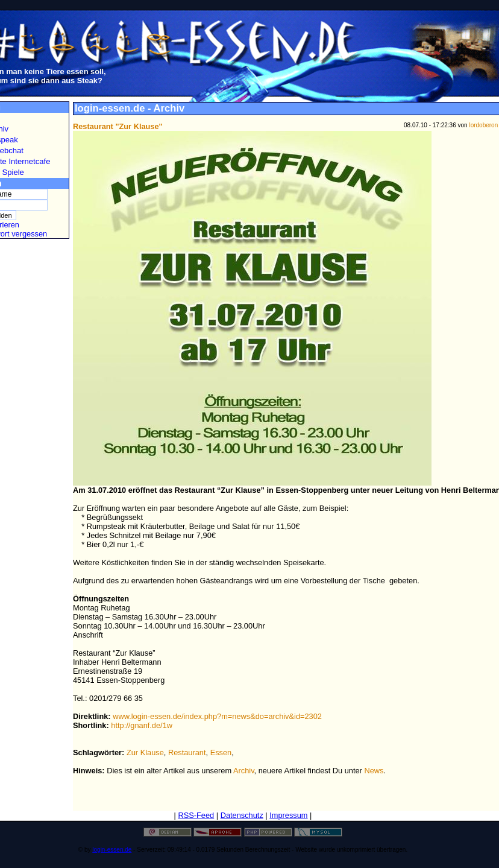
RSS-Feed (196, 815)
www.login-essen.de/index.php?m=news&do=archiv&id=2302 (217, 716)
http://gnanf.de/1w (142, 725)
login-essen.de (112, 850)
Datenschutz (242, 815)
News (374, 771)
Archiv (244, 771)
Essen (221, 752)
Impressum (288, 815)
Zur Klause (145, 752)
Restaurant (187, 752)
